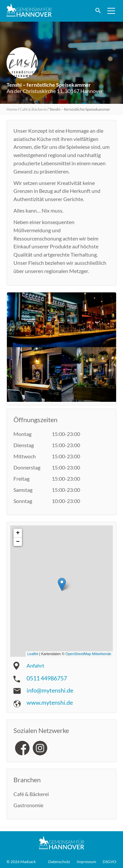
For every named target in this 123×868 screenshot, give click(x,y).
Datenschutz (59, 862)
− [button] (18, 542)
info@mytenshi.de (50, 690)
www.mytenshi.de (50, 702)
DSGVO (110, 862)
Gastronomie (28, 805)
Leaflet (33, 654)
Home (12, 109)
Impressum (86, 862)
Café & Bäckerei (33, 109)
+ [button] (18, 533)
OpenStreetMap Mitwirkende (88, 654)
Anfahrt (35, 665)
